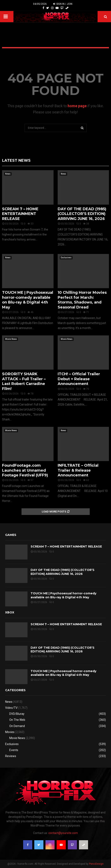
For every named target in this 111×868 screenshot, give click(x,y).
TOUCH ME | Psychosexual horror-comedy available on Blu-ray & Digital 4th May (28, 300)
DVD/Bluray (17, 714)
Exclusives (66, 258)
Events (14, 750)
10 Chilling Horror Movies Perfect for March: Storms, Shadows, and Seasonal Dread (82, 300)
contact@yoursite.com (63, 833)
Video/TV (11, 708)
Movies (10, 732)
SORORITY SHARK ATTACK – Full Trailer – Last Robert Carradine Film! (24, 381)
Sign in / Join (63, 4)
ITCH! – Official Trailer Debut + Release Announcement (79, 379)
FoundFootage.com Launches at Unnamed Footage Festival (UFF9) (25, 470)
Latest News (16, 160)
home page (77, 106)
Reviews (11, 756)
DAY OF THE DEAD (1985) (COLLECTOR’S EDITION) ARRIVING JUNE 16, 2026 (82, 214)
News (8, 174)
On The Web (17, 720)
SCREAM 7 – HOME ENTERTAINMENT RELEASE (20, 214)
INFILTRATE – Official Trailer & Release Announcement (78, 470)
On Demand (17, 726)
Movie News (11, 339)
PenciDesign (96, 864)
